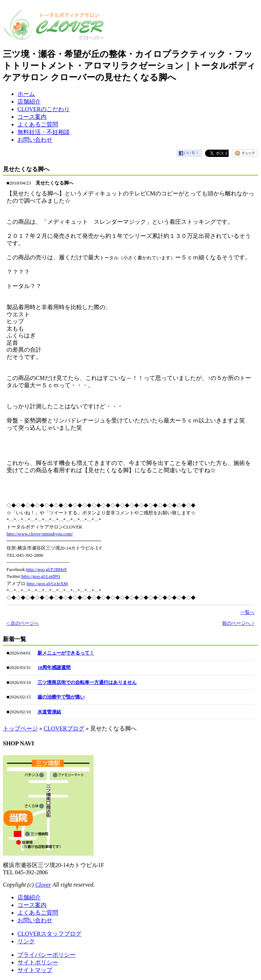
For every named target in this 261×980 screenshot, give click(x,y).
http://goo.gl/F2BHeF (47, 569)
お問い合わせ (35, 140)
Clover (43, 885)
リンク (26, 941)
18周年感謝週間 (54, 667)
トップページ (20, 728)
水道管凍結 (49, 712)
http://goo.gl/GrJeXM (47, 584)
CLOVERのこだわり (44, 109)
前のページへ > (238, 623)
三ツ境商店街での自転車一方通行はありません (87, 682)
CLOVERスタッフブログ (49, 934)
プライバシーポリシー (47, 955)
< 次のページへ (23, 623)
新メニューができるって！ (66, 653)
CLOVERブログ (64, 728)
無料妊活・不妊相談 (44, 132)
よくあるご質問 (38, 124)
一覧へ (247, 612)
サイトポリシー (38, 962)
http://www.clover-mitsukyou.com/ (40, 534)
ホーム (26, 94)
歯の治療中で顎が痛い (61, 697)
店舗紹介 (29, 102)
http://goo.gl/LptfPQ (41, 576)
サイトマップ (35, 970)
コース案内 (32, 117)
